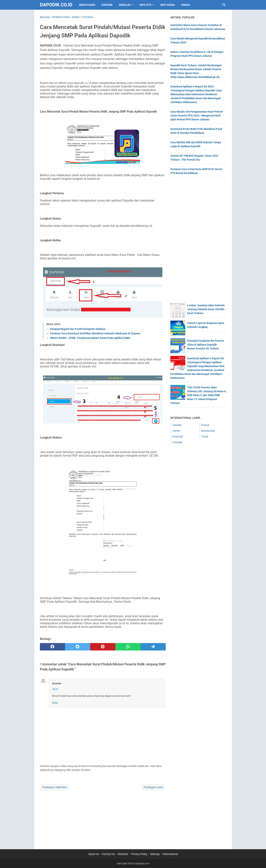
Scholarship (208, 431)
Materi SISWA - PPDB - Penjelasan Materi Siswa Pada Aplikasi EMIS (90, 338)
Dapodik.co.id (56, 5)
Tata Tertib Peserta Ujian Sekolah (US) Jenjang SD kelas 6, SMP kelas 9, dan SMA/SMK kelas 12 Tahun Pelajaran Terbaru (198, 395)
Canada (177, 425)
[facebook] (52, 647)
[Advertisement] (103, 818)
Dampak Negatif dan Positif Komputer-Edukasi (78, 329)
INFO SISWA (168, 5)
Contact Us (108, 854)
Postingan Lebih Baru (55, 787)
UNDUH (186, 5)
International (170, 854)
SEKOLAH (125, 5)
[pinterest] (103, 647)
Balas (55, 703)
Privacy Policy (139, 854)
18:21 (55, 689)
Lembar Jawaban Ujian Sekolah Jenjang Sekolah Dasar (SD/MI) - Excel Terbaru (206, 309)
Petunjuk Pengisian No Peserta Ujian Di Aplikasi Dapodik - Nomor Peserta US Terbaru (206, 345)
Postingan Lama (153, 787)
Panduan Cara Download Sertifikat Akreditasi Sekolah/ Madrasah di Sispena (95, 333)
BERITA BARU (87, 5)
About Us (94, 854)
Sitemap (155, 854)
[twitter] (78, 647)
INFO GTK (145, 5)
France (205, 425)
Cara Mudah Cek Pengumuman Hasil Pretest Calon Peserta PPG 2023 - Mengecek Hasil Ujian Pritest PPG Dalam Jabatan (197, 116)
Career (176, 431)
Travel (205, 437)
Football (177, 442)
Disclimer (123, 854)
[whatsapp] (128, 647)
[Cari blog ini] (224, 5)
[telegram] (153, 647)
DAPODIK (107, 5)
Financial (178, 437)
